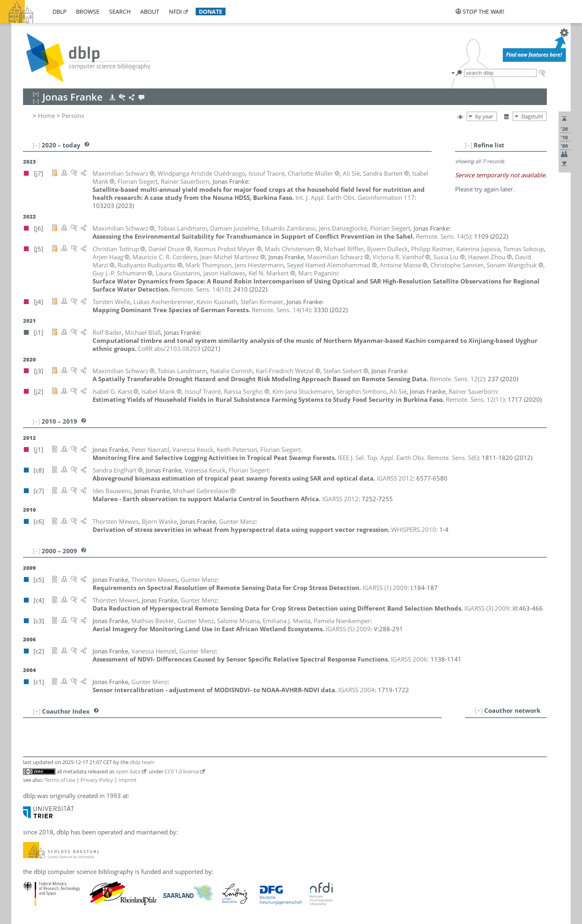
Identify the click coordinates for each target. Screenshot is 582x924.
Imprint (128, 780)
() (443, 236)
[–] (468, 145)
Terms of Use (60, 780)
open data (128, 771)
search (120, 12)
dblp (59, 12)
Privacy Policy (97, 780)
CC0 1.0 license (182, 771)
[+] (479, 710)
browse (88, 12)
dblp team (142, 762)
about (150, 12)
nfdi (175, 12)
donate (211, 12)
